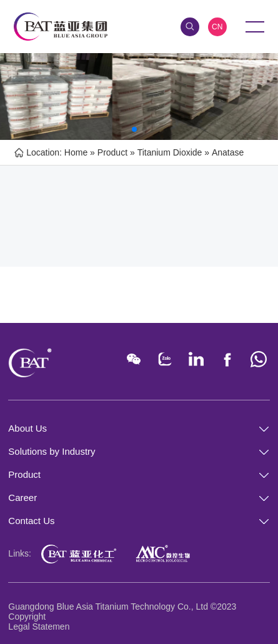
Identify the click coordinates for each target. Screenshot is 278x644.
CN (217, 27)
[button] (134, 129)
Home (76, 152)
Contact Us (31, 521)
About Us (27, 428)
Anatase (228, 152)
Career (22, 498)
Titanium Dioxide (170, 152)
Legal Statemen (39, 627)
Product (112, 152)
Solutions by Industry (52, 451)
